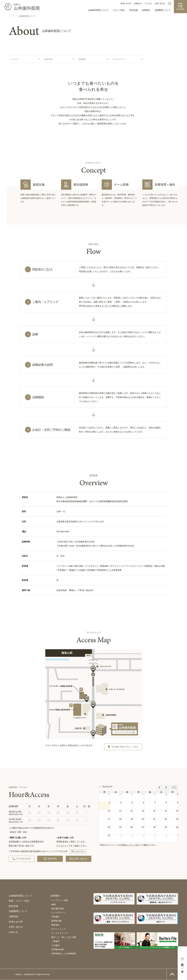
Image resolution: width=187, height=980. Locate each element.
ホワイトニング (58, 929)
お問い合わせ (160, 4)
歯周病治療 (56, 921)
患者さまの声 (126, 4)
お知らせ (13, 932)
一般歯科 (55, 941)
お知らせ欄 (132, 845)
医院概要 (82, 59)
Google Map (79, 851)
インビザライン (58, 913)
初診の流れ (49, 59)
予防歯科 (55, 917)
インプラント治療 (59, 900)
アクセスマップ (119, 59)
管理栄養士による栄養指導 (63, 954)
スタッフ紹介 (119, 10)
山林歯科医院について (98, 10)
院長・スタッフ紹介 (19, 901)
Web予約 (50, 859)
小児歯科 (55, 945)
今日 (174, 787)
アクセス (148, 4)
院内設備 (134, 10)
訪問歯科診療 (57, 949)
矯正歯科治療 (57, 908)
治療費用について (163, 10)
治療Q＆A (138, 4)
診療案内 (146, 10)
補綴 (53, 904)
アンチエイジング (59, 933)
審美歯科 (55, 925)
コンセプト (15, 59)
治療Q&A (14, 916)
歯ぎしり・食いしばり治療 (63, 937)
